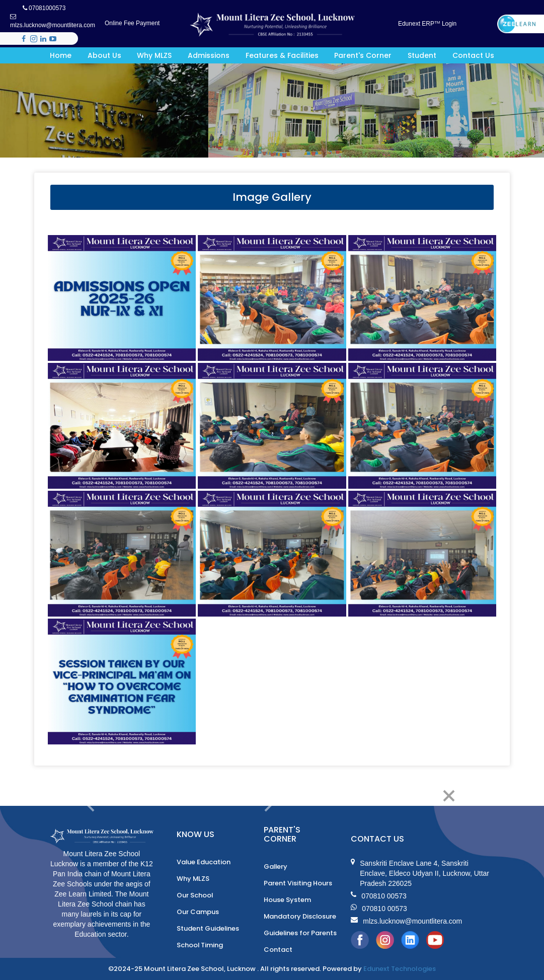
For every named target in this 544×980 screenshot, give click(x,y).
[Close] (449, 796)
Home (61, 55)
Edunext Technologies (400, 969)
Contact (278, 950)
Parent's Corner (363, 55)
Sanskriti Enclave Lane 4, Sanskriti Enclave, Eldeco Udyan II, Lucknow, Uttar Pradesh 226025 (420, 873)
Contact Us (473, 55)
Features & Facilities (282, 55)
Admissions (209, 55)
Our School (195, 895)
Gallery (276, 866)
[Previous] (90, 796)
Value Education (204, 862)
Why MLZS (154, 55)
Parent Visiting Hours (298, 883)
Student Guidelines (208, 928)
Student (422, 55)
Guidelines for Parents (300, 933)
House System (287, 900)
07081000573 (44, 8)
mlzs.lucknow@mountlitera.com (53, 21)
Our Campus (198, 912)
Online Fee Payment (132, 23)
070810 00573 (379, 896)
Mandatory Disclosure (300, 916)
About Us (104, 55)
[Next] (269, 796)
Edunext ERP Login (427, 24)
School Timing (200, 945)
